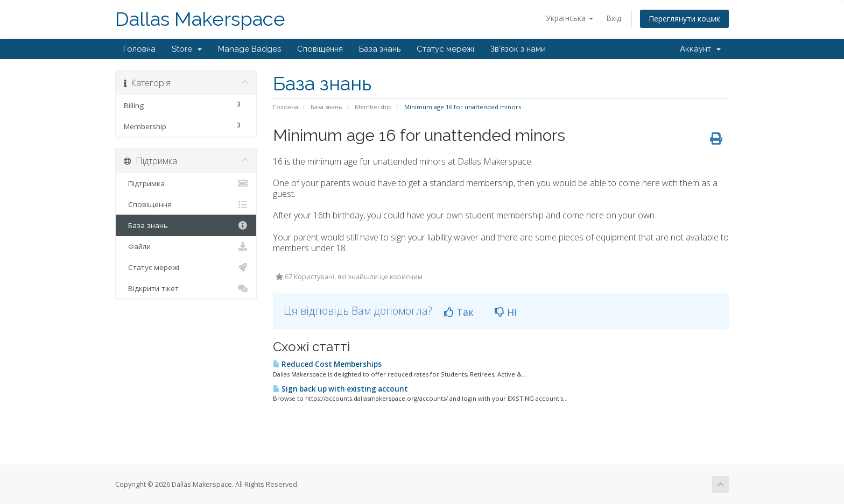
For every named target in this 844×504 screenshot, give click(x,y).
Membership (373, 107)
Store (187, 49)
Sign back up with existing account (340, 389)
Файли (186, 246)
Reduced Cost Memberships (327, 364)
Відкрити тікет (186, 288)
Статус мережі (445, 49)
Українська (569, 18)
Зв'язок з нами (518, 49)
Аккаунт (700, 49)
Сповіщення (320, 49)
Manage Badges (249, 49)
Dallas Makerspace (200, 19)
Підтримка (186, 183)
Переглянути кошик (684, 19)
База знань (380, 49)
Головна (139, 49)
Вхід (614, 18)
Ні (506, 312)
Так (459, 312)
